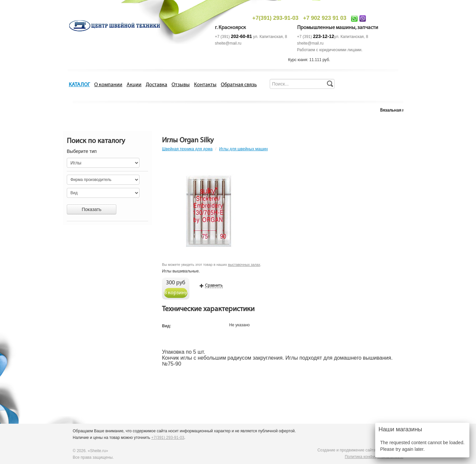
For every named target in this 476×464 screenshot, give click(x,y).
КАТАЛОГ (79, 85)
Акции (134, 85)
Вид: (167, 326)
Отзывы (181, 85)
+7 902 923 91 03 (325, 18)
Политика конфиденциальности (374, 457)
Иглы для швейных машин (243, 149)
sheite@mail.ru (228, 43)
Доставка (157, 85)
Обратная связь (239, 85)
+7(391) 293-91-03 (275, 18)
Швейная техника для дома (187, 149)
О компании (108, 85)
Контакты (205, 85)
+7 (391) (233, 37)
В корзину (176, 293)
